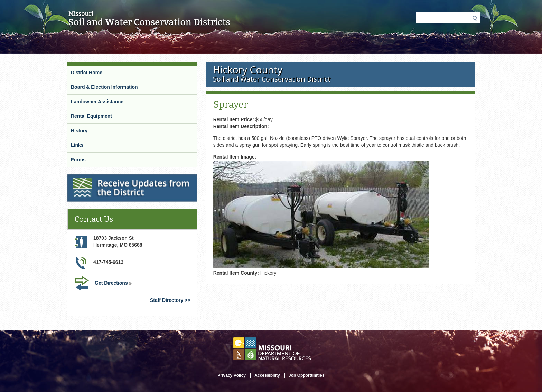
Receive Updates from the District (107, 179)
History (79, 131)
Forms (78, 160)
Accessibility (267, 375)
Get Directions (114, 284)
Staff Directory (167, 300)
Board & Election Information (104, 87)
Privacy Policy (232, 375)
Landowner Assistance (97, 102)
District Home (87, 73)
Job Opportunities (306, 375)
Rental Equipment (91, 116)
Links (77, 145)
